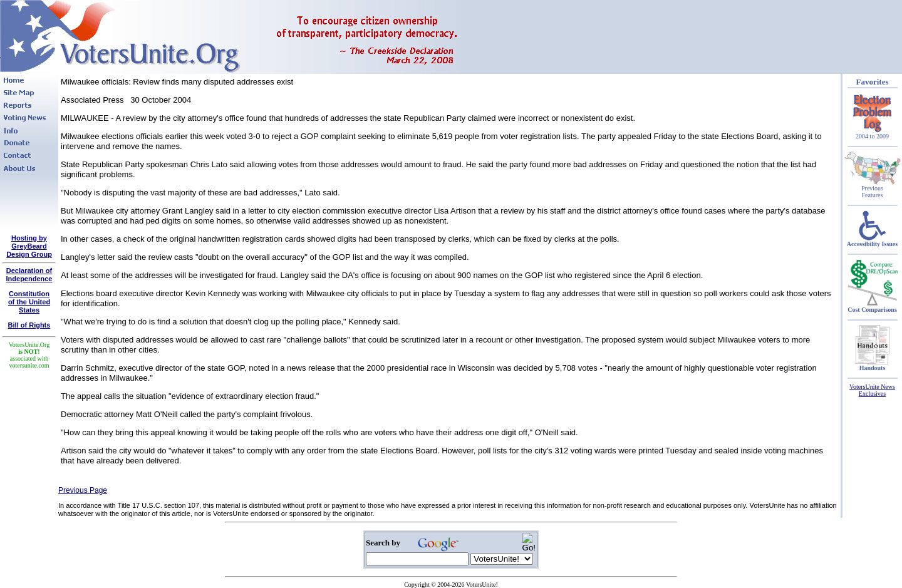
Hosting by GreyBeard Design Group (29, 246)
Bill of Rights (29, 325)
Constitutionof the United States (29, 302)
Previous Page (83, 490)
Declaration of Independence (29, 275)
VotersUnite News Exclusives (872, 390)
